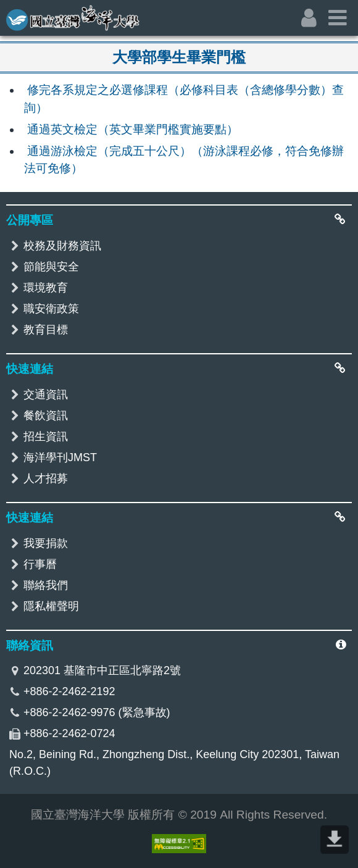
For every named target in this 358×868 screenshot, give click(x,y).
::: (8, 10)
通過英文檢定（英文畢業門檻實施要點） (133, 129)
